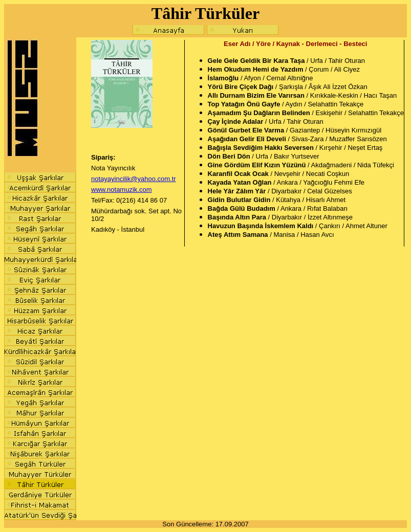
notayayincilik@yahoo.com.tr (134, 179)
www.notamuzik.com (121, 190)
